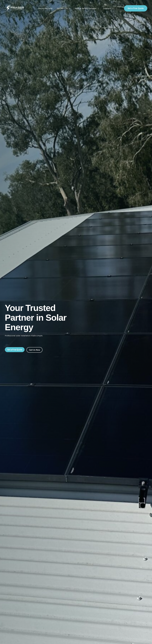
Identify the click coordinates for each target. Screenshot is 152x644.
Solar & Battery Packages (86, 8)
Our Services (64, 8)
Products (107, 8)
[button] (69, 8)
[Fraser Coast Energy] (15, 8)
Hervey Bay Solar (47, 8)
